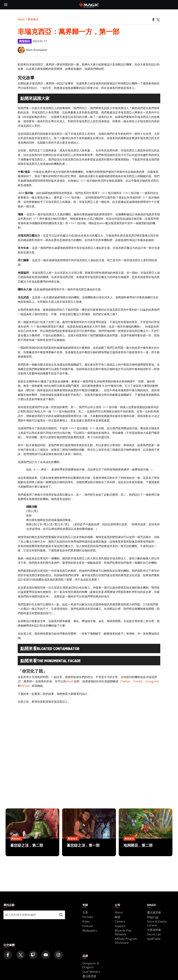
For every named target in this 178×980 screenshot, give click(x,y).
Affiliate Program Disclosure (126, 941)
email (69, 681)
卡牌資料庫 (154, 930)
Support (120, 926)
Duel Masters (91, 972)
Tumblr (138, 681)
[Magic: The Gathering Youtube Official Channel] (46, 955)
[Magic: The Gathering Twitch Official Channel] (33, 955)
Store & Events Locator (157, 923)
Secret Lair (154, 934)
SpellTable (154, 939)
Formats (88, 917)
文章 (85, 912)
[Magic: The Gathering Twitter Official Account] (21, 955)
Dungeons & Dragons (91, 965)
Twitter (126, 681)
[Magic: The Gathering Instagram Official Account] (58, 955)
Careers (120, 921)
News (21, 19)
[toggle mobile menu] (6, 5)
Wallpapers (90, 931)
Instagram (152, 681)
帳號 (118, 917)
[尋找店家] (61, 915)
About (119, 912)
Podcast (88, 926)
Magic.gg (153, 917)
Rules (86, 921)
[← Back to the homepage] (89, 4)
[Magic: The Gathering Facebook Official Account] (8, 955)
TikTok (25, 686)
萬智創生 (33, 19)
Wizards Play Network (123, 932)
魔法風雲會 (154, 912)
